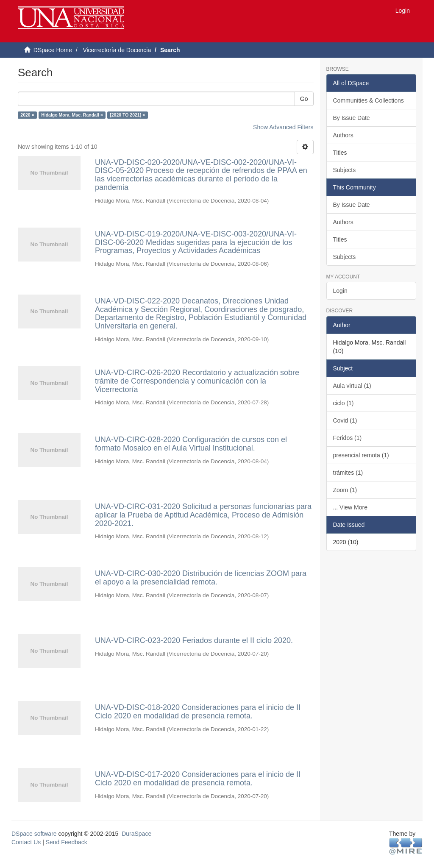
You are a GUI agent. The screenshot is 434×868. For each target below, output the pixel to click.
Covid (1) (345, 420)
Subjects (345, 170)
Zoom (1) (345, 490)
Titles (340, 153)
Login (340, 291)
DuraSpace (136, 834)
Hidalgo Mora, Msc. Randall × (72, 115)
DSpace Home (53, 50)
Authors (343, 135)
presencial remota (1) (361, 455)
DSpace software (34, 834)
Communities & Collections (369, 100)
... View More (350, 507)
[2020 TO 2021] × (127, 115)
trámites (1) (348, 473)
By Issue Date (352, 118)
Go (304, 99)
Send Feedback (67, 842)
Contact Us (26, 842)
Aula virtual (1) (352, 386)
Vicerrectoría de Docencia (117, 50)
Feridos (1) (348, 438)
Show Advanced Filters (283, 127)
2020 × (27, 115)
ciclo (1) (344, 403)
